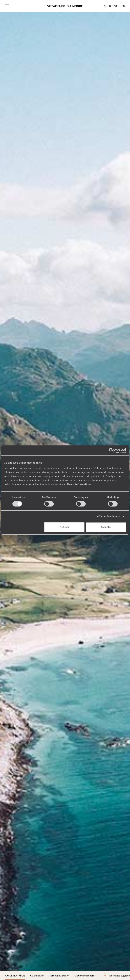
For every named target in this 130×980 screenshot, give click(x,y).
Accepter (106, 527)
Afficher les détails (108, 516)
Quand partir (37, 975)
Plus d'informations (79, 484)
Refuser (64, 527)
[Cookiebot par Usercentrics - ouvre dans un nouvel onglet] (111, 450)
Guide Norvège (15, 975)
